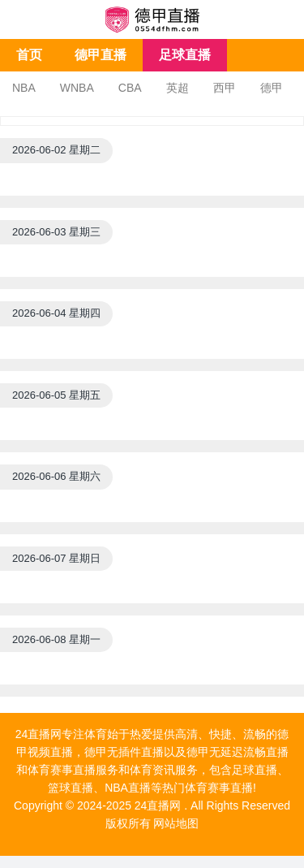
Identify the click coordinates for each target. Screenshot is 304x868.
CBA (130, 88)
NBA (24, 88)
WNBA (77, 88)
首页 (29, 55)
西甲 (225, 88)
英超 (178, 88)
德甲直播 (101, 55)
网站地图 (176, 823)
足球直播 (185, 55)
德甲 (272, 88)
